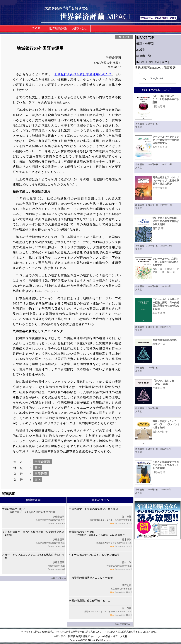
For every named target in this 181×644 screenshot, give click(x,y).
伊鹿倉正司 (42, 462)
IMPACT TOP (145, 38)
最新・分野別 (145, 44)
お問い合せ (80, 28)
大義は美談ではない (29, 511)
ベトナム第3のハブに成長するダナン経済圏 (94, 555)
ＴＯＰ (36, 28)
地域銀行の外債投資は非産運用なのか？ (83, 74)
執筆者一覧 (144, 56)
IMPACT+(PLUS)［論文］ (153, 62)
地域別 (141, 50)
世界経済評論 (58, 28)
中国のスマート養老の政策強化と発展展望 (93, 509)
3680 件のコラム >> (124, 624)
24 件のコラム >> (58, 578)
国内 (38, 479)
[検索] (157, 78)
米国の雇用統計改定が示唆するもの (90, 601)
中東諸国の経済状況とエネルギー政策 (91, 578)
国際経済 (41, 474)
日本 (38, 468)
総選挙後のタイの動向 (97, 533)
